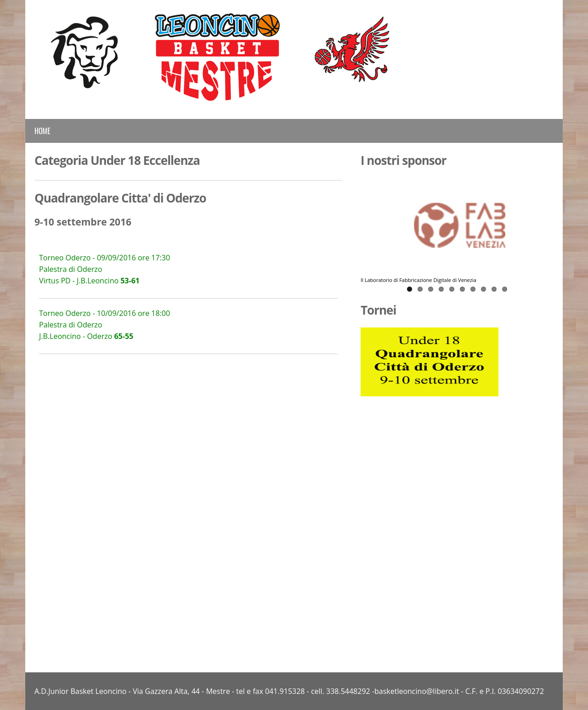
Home (42, 131)
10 (505, 289)
